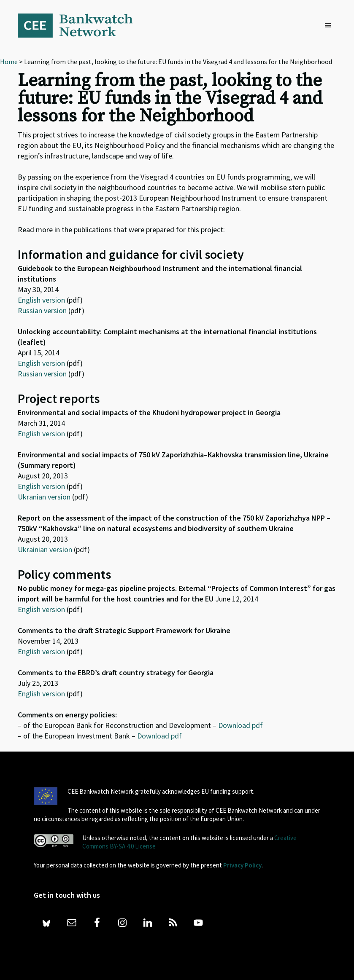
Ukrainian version (45, 549)
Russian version (42, 310)
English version (41, 300)
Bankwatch (81, 25)
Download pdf (241, 725)
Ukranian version (44, 497)
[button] (330, 26)
